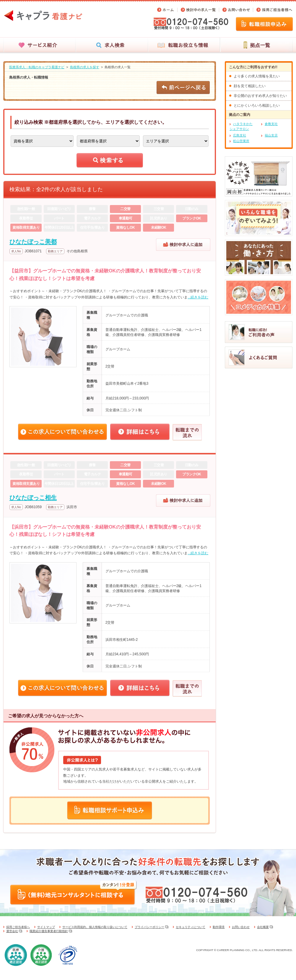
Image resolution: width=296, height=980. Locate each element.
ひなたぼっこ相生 (33, 498)
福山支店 (271, 135)
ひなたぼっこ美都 (33, 242)
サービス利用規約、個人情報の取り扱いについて (95, 927)
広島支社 (240, 135)
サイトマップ (46, 927)
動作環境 (219, 927)
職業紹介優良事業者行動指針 (49, 931)
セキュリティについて (191, 927)
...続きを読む (198, 297)
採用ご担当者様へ (18, 927)
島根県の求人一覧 (118, 67)
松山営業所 (241, 141)
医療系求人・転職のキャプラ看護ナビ (37, 67)
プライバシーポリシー (149, 927)
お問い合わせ (241, 927)
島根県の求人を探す (85, 67)
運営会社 (12, 931)
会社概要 (263, 927)
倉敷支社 (271, 124)
